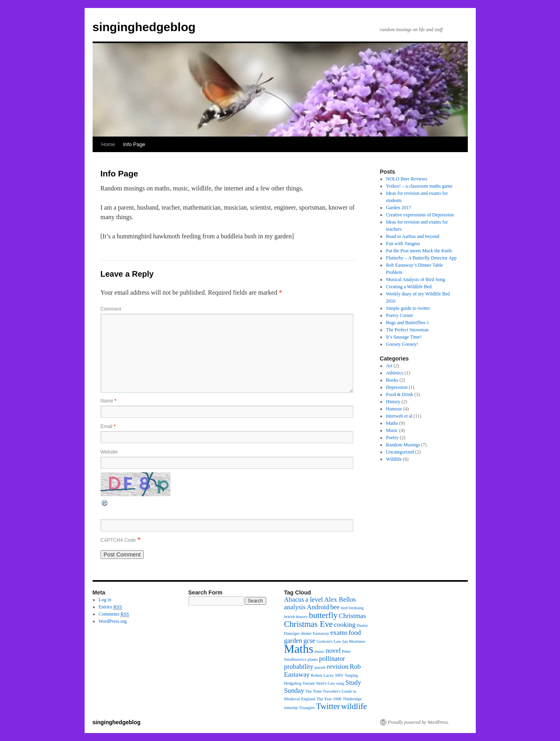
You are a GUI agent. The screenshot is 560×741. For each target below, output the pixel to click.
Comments (114, 614)
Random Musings (403, 445)
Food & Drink (400, 394)
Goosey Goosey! (402, 344)
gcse (309, 641)
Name (109, 401)
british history (296, 617)
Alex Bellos (340, 599)
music (320, 651)
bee (335, 607)
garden (293, 641)
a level (314, 599)
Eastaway (321, 633)
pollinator (332, 659)
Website (109, 452)
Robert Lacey (323, 675)
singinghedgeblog (144, 27)
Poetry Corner (400, 315)
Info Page (134, 144)
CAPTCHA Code (118, 540)
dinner (306, 633)
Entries (110, 607)
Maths (392, 423)
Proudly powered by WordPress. (419, 722)
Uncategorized (400, 452)
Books (392, 380)
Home (108, 144)
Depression (397, 387)
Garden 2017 (398, 208)
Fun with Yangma (403, 244)
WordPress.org (113, 621)
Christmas (352, 616)
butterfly (323, 615)
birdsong (356, 608)
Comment (111, 309)
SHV (339, 675)
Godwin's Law (329, 641)
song (340, 683)
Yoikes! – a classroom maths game (419, 186)
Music (392, 430)
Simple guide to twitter (408, 308)
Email (108, 426)
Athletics (395, 373)
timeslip (291, 708)
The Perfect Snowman (407, 330)
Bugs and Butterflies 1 (408, 323)
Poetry (392, 438)
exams (339, 633)
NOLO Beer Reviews (407, 179)
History (393, 402)
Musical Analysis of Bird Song (416, 279)
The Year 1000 (329, 699)
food (355, 633)
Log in (105, 600)
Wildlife (394, 459)
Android (318, 607)
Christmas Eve (309, 624)
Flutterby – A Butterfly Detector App (421, 258)
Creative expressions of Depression (420, 215)
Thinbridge (352, 699)
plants (313, 659)
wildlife (354, 706)
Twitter (328, 706)
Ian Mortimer (354, 641)
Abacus (294, 599)
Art (389, 366)
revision (338, 667)
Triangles (307, 708)
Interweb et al (399, 416)
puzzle (320, 667)
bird (344, 608)
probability (299, 667)
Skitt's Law (326, 683)
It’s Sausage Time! (404, 337)
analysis (295, 607)
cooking (345, 625)
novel (333, 651)
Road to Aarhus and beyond (413, 236)
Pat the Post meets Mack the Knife (419, 251)
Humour (394, 409)
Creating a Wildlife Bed (409, 287)
